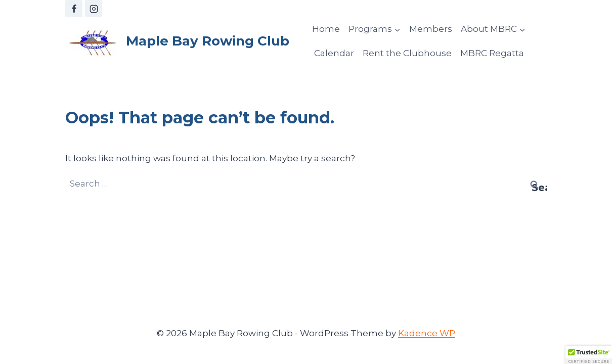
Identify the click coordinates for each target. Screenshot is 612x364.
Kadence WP (427, 333)
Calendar (334, 53)
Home (326, 29)
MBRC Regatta (492, 53)
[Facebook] (74, 9)
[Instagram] (94, 9)
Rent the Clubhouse (407, 53)
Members (431, 29)
